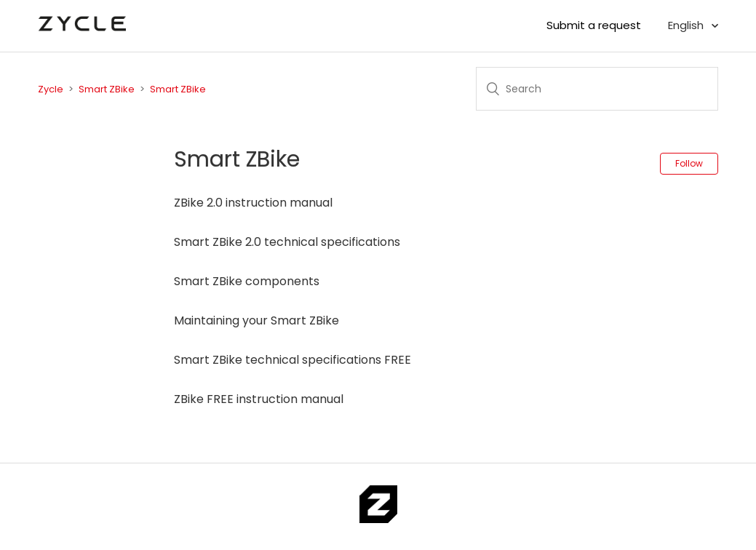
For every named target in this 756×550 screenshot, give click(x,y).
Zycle (51, 89)
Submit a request (594, 25)
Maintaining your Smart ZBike (256, 320)
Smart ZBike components (247, 281)
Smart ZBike (107, 89)
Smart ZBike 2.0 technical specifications (287, 242)
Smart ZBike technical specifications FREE (293, 360)
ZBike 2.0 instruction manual (253, 203)
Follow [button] (689, 163)
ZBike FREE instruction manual (259, 399)
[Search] (597, 89)
